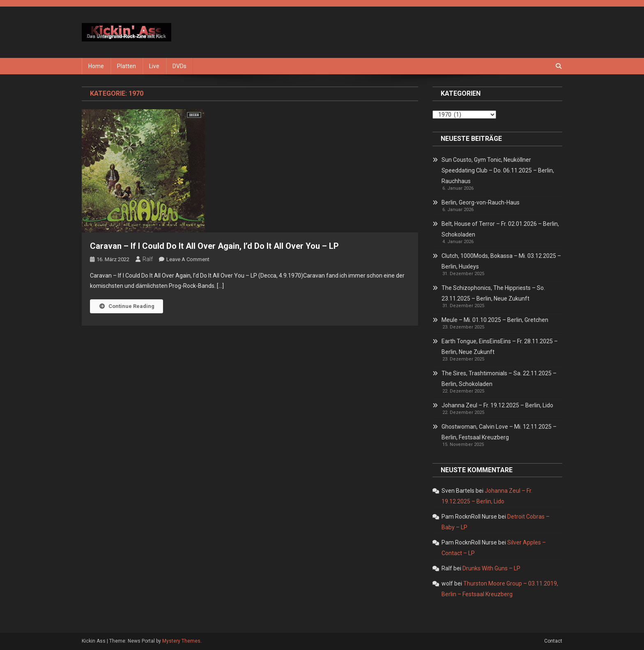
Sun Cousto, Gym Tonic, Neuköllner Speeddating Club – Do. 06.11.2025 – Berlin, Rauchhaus (498, 170)
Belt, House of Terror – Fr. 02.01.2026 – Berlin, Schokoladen (500, 229)
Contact (553, 641)
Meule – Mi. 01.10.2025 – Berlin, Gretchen (495, 320)
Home (96, 66)
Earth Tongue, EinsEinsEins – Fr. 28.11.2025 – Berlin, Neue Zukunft (500, 347)
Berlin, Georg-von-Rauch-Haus (481, 202)
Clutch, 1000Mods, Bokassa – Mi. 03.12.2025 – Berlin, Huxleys (501, 261)
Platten (126, 66)
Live (154, 66)
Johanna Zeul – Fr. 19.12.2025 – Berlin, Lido (497, 405)
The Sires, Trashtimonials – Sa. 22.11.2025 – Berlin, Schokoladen (499, 379)
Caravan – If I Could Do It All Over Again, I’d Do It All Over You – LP (214, 246)
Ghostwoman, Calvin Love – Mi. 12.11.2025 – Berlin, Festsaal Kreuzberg (499, 432)
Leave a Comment (188, 259)
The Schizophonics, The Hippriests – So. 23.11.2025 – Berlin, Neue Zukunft (493, 293)
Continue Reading (126, 306)
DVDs (179, 66)
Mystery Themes (181, 641)
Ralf (148, 259)
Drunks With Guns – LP (491, 568)
